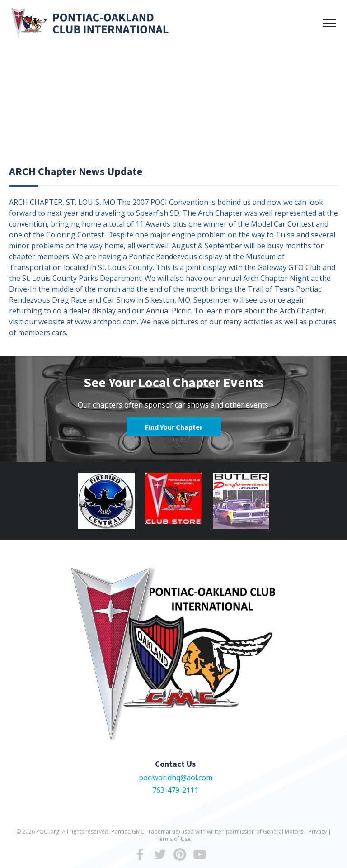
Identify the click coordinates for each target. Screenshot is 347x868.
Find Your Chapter (174, 427)
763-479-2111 (175, 790)
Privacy (318, 832)
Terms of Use (173, 839)
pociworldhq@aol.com (176, 778)
